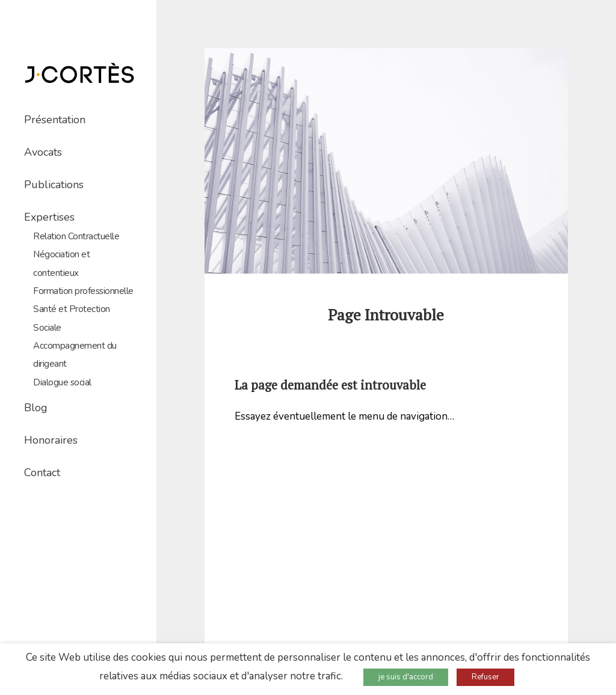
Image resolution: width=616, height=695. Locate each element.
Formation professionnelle (83, 291)
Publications (54, 185)
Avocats (43, 152)
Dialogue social (62, 382)
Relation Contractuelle (76, 236)
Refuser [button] (485, 677)
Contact (42, 473)
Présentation (55, 120)
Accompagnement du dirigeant (75, 355)
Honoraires (51, 440)
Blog (36, 408)
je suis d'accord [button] (406, 677)
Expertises (49, 217)
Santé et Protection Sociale (72, 318)
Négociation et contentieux (61, 263)
